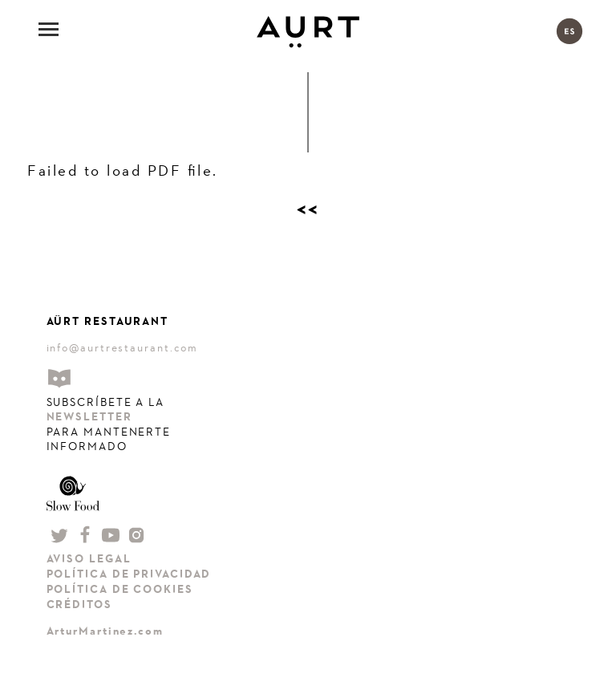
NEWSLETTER (89, 417)
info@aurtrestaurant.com (123, 347)
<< (308, 209)
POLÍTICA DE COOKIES (120, 589)
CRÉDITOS (79, 605)
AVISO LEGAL (89, 559)
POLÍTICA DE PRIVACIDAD (129, 574)
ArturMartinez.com (105, 631)
